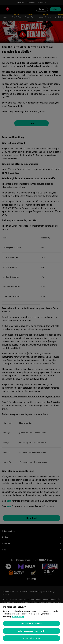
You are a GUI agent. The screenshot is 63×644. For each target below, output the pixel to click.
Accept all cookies (31, 638)
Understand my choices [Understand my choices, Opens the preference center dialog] (32, 624)
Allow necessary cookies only (31, 631)
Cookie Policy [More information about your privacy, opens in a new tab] (18, 617)
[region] (31, 623)
